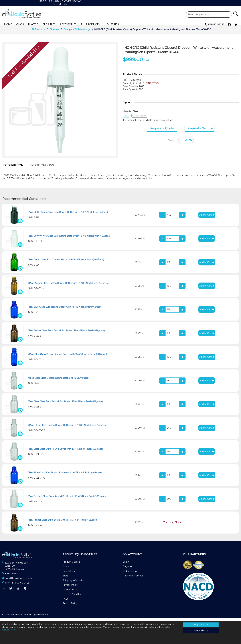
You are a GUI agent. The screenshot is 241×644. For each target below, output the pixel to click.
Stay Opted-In (201, 625)
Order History (130, 574)
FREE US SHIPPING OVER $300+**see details (60, 3)
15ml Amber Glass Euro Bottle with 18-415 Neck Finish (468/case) (63, 523)
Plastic (33, 24)
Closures (49, 24)
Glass (20, 24)
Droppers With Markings (77, 32)
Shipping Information (74, 583)
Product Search (209, 14)
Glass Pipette (139, 119)
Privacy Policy (70, 588)
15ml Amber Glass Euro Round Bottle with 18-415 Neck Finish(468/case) (66, 333)
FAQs (65, 602)
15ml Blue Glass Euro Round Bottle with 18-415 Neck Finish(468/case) (65, 310)
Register (127, 569)
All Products (90, 24)
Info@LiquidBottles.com (19, 581)
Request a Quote (162, 131)
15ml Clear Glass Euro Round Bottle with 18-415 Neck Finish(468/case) (65, 404)
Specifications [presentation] (42, 168)
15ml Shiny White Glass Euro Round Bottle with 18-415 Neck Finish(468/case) (69, 239)
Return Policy (70, 606)
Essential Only (201, 630)
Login (126, 565)
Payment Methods (133, 579)
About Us (68, 569)
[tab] (13, 169)
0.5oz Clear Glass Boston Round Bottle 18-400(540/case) (59, 381)
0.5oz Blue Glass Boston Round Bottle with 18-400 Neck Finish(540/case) (68, 357)
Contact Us (69, 574)
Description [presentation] (13, 168)
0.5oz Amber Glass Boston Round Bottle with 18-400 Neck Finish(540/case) (69, 286)
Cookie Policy (70, 592)
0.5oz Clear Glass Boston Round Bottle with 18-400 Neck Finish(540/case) (68, 428)
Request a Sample (200, 131)
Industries (111, 24)
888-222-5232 (215, 25)
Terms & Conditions (73, 597)
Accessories (68, 24)
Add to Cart (207, 218)
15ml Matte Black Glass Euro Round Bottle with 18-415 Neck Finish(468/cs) (68, 215)
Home (8, 24)
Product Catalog (71, 565)
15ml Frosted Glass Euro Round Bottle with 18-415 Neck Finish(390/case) (67, 499)
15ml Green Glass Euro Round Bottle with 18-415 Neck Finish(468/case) (66, 262)
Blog (65, 579)
